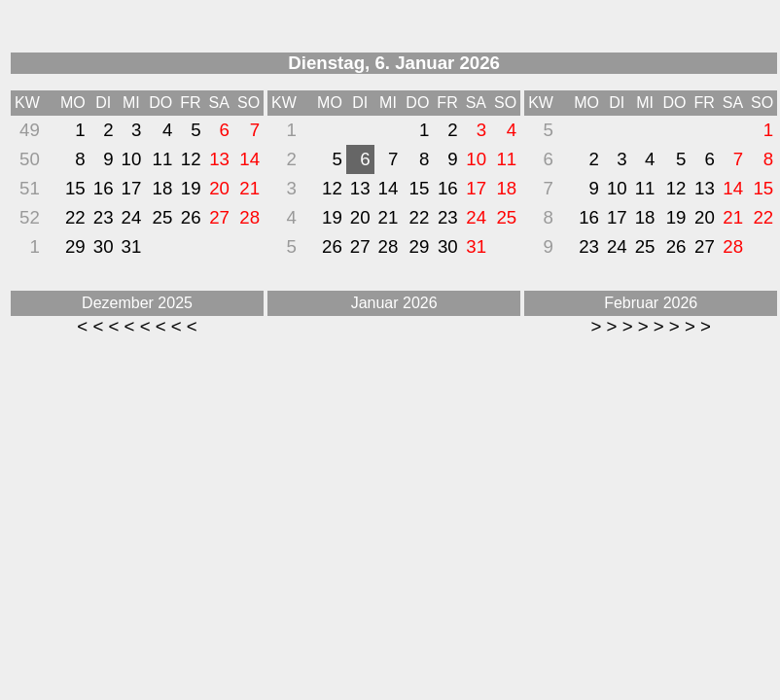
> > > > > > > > (650, 326)
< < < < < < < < (137, 326)
